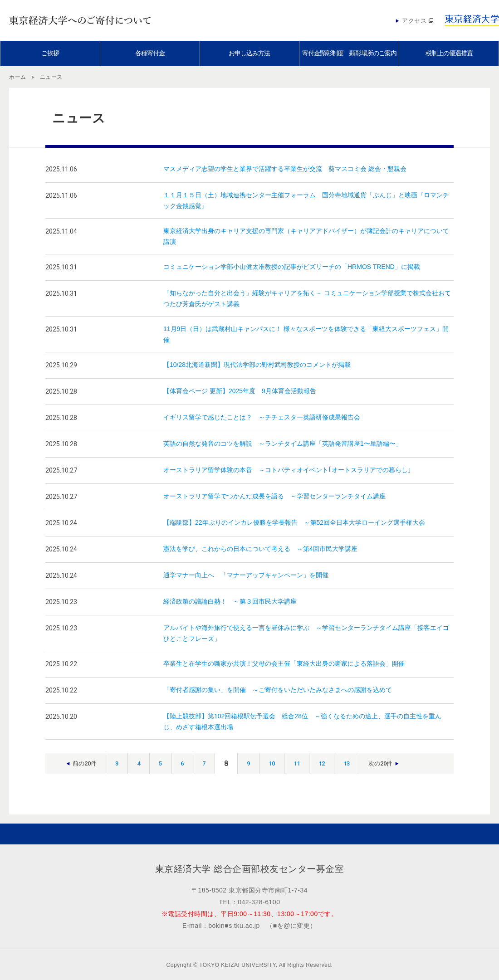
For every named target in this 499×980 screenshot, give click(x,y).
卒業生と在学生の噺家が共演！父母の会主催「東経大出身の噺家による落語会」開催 (284, 663)
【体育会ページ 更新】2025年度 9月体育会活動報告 (240, 391)
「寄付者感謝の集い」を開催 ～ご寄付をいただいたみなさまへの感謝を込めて (278, 690)
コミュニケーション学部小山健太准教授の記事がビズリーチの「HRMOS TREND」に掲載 (292, 267)
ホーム (18, 77)
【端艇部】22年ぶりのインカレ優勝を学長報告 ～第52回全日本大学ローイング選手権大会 (294, 522)
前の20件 (85, 763)
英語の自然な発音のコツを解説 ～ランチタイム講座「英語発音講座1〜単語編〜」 (283, 444)
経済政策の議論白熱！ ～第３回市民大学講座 (230, 601)
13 (347, 763)
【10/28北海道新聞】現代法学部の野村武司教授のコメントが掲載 (257, 365)
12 (322, 763)
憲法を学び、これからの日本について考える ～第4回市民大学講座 (260, 549)
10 (272, 763)
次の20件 (380, 763)
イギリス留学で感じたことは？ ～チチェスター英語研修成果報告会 (262, 417)
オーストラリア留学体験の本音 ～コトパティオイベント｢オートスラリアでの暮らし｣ (287, 470)
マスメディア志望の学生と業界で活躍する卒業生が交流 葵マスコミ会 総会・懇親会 (285, 169)
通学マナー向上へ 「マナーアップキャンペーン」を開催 (246, 575)
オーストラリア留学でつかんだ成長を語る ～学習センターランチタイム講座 (274, 496)
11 (297, 763)
